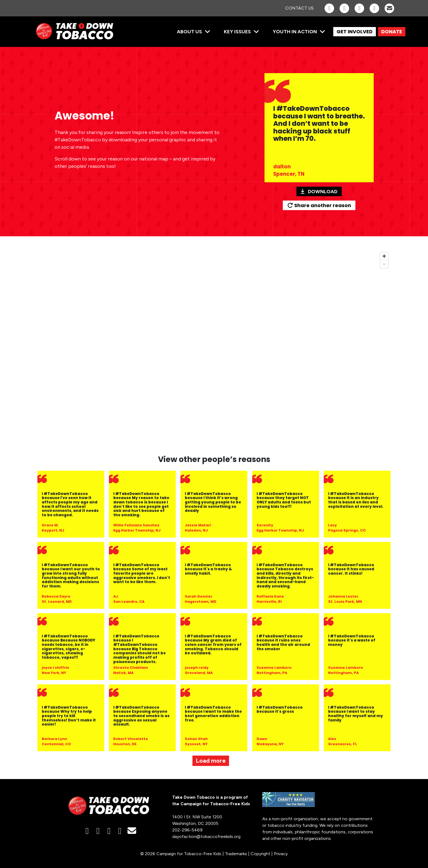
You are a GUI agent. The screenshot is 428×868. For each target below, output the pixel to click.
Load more (211, 761)
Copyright (260, 854)
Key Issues (237, 32)
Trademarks (236, 854)
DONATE (392, 32)
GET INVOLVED (355, 32)
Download (319, 192)
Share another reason (319, 205)
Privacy (281, 854)
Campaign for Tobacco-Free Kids (189, 854)
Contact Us (299, 8)
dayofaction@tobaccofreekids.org (206, 836)
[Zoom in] (384, 256)
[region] (214, 349)
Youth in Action (295, 32)
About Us (189, 32)
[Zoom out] (384, 264)
